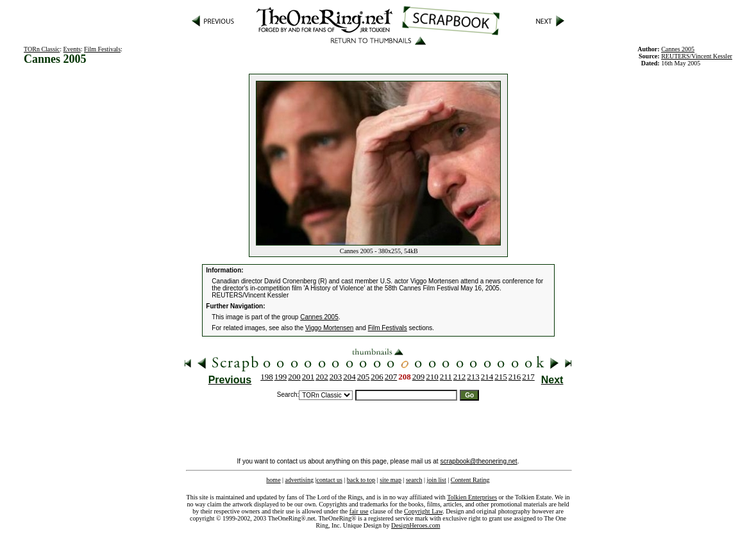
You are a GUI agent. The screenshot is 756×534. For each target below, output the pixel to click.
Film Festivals (102, 49)
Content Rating (470, 480)
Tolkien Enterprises (472, 497)
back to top (361, 480)
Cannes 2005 (319, 317)
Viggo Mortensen (329, 328)
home (273, 480)
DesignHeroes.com (416, 525)
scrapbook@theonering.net (478, 461)
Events (72, 49)
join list (436, 480)
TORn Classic (42, 49)
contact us (330, 480)
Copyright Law (423, 511)
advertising (299, 480)
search (414, 480)
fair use (359, 511)
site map (391, 480)
